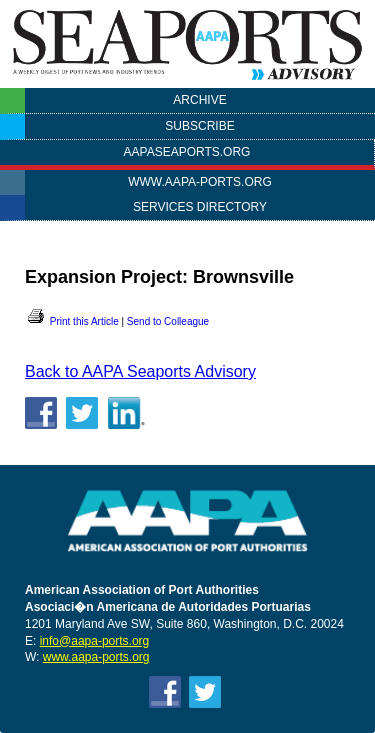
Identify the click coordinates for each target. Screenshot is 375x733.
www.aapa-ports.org (200, 182)
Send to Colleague (168, 321)
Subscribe (199, 126)
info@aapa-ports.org (95, 641)
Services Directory (200, 207)
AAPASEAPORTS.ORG (187, 152)
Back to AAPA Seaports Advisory (140, 371)
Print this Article (72, 321)
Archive (199, 100)
